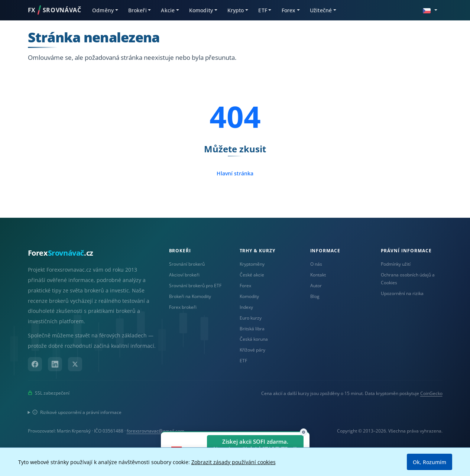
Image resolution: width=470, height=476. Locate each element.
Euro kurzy (251, 318)
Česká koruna (254, 339)
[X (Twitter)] (75, 364)
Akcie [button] (168, 10)
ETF (243, 361)
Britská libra (252, 329)
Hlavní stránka (235, 173)
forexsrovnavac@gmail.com (155, 431)
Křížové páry (252, 350)
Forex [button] (289, 10)
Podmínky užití (396, 264)
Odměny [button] (103, 10)
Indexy (246, 307)
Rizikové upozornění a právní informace (77, 412)
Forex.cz (61, 253)
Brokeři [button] (137, 10)
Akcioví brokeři (184, 275)
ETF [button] (262, 10)
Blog (315, 296)
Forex (245, 286)
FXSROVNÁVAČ (55, 10)
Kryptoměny (252, 264)
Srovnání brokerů (187, 264)
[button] (430, 10)
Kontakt (318, 275)
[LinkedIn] (55, 364)
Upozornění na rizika (402, 293)
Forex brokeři (183, 307)
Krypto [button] (236, 10)
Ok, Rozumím (430, 462)
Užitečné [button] (321, 10)
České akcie (252, 275)
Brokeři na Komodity (190, 296)
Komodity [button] (201, 10)
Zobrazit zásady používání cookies (234, 462)
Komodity (249, 296)
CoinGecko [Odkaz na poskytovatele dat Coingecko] (431, 393)
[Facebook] (35, 364)
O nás (316, 264)
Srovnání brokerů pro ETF (195, 286)
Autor (316, 286)
